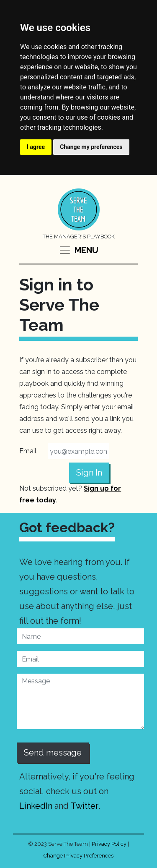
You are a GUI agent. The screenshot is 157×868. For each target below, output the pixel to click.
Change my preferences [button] (91, 147)
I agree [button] (36, 147)
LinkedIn (36, 806)
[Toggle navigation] (78, 250)
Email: (28, 451)
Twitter (85, 806)
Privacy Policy (109, 844)
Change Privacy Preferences (78, 856)
